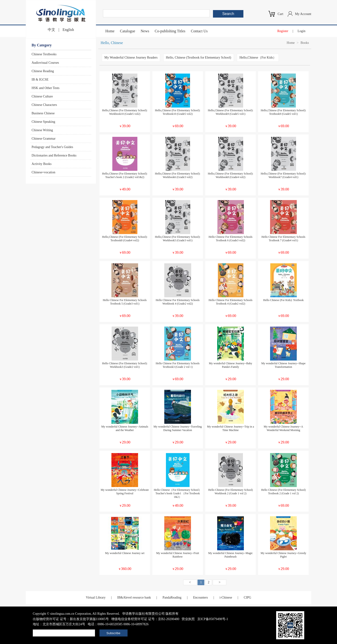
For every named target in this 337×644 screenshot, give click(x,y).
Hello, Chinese (112, 43)
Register (283, 31)
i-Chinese (226, 597)
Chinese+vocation (43, 172)
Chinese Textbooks (44, 54)
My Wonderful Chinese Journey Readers (131, 58)
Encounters (200, 597)
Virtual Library (96, 597)
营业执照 (188, 619)
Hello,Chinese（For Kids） (258, 58)
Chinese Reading (43, 71)
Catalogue (128, 31)
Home (110, 31)
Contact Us (199, 31)
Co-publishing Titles (170, 31)
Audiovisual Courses (45, 63)
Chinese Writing (42, 130)
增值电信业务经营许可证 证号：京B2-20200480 (145, 619)
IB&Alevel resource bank (134, 597)
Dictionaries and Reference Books (54, 155)
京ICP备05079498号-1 (213, 619)
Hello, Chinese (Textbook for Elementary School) (199, 58)
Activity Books (42, 164)
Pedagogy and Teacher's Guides (52, 147)
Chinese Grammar (44, 139)
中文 (51, 30)
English (68, 30)
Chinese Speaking (43, 122)
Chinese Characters (44, 105)
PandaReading (172, 597)
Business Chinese (43, 113)
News (145, 31)
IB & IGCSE (40, 80)
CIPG (247, 597)
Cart (280, 14)
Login (302, 31)
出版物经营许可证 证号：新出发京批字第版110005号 (71, 619)
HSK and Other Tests (46, 88)
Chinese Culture (42, 96)
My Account (303, 14)
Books (305, 43)
